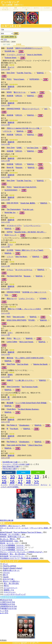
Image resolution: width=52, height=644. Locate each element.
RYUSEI (32, 320)
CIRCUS (19, 96)
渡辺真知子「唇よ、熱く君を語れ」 (13, 554)
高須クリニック (10, 235)
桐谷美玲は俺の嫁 (7, 520)
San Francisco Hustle (30, 387)
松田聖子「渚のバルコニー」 (11, 526)
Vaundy (6, 577)
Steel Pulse (11, 364)
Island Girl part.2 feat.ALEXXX (25, 187)
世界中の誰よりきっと (11, 570)
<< (4, 477)
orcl (46, 109)
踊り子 (6, 575)
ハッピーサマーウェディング (15, 594)
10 (12, 477)
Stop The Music (21, 257)
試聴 (21, 51)
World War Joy (10, 213)
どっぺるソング (10, 2)
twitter (23, 472)
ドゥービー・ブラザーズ (16, 55)
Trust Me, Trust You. (24, 73)
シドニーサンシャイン (32, 226)
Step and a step (19, 317)
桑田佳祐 (10, 358)
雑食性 (10, 375)
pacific (33, 92)
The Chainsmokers (14, 209)
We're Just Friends (26, 342)
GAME (19, 148)
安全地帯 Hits (10, 51)
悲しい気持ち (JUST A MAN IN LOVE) (30, 358)
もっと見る (4, 611)
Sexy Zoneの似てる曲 (11, 466)
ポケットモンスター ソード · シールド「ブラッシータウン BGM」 (25, 528)
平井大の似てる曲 (9, 469)
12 (29, 477)
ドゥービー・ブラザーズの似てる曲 (16, 464)
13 (37, 477)
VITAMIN (43, 299)
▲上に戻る (4, 613)
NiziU (9, 317)
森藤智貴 (11, 87)
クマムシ (10, 270)
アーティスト (26, 9)
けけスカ (6, 573)
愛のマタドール (20, 92)
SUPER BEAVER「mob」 (10, 541)
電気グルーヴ (12, 299)
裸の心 (6, 586)
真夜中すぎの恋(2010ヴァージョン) (29, 48)
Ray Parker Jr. (12, 425)
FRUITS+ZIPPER (10, 566)
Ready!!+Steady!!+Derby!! (13, 568)
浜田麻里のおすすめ (7, 604)
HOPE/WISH (34, 79)
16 (12, 481)
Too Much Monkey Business (28, 409)
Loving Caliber (12, 342)
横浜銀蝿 (10, 403)
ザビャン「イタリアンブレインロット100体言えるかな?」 (22, 552)
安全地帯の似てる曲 (10, 462)
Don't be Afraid (23, 364)
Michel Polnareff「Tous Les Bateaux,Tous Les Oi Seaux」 (21, 532)
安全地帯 (10, 48)
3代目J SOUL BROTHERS (17, 320)
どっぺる (5, 9)
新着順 (19, 44)
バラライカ (7, 131)
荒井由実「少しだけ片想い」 (11, 535)
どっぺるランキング (32, 485)
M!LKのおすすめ (6, 600)
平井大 (9, 79)
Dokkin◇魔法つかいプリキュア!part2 (29, 250)
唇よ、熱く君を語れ (11, 583)
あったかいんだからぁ (24, 270)
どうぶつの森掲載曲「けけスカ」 (12, 545)
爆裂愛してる (9, 590)
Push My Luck (28, 210)
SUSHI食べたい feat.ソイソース (34, 292)
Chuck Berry (11, 409)
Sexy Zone (11, 73)
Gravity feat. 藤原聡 (28, 203)
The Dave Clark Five (14, 276)
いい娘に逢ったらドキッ (25, 380)
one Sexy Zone (33, 148)
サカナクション (10, 592)
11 (20, 477)
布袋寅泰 (10, 96)
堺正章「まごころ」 (7, 543)
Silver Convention (13, 387)
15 (4, 481)
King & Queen (19, 79)
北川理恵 (10, 250)
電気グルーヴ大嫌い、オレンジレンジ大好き (24, 309)
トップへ (4, 485)
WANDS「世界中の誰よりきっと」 (13, 537)
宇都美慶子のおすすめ (8, 609)
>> (36, 481)
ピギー (10, 333)
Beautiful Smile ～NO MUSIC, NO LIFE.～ (30, 232)
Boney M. (10, 167)
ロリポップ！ (35, 643)
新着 (16, 9)
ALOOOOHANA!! (11, 190)
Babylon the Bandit (40, 364)
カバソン (36, 8)
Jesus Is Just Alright (34, 55)
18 (28, 481)
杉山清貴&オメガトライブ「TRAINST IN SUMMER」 (20, 558)
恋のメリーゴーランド (31, 109)
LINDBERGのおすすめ (8, 606)
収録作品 (40, 73)
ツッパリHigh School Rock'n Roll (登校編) (31, 403)
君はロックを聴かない (11, 581)
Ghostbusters (24, 425)
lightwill (24, 643)
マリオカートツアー (14, 226)
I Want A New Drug (35, 445)
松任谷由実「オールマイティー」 (12, 556)
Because (27, 276)
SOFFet (10, 232)
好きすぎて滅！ (9, 579)
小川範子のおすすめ (7, 602)
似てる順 (7, 44)
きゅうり (11, 67)
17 (20, 481)
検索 (16, 33)
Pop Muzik (14, 429)
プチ (5, 40)
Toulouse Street (10, 58)
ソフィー (10, 257)
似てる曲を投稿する (9, 37)
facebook (9, 472)
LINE (38, 472)
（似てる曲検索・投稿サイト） (12, 5)
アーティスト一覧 (16, 485)
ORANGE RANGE (13, 109)
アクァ (10, 245)
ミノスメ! (47, 8)
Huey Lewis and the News (16, 445)
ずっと (6, 564)
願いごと (17, 338)
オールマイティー (11, 588)
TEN (6, 295)
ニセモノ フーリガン (26, 299)
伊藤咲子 (10, 380)
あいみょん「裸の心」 (8, 539)
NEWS (9, 92)
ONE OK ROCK (13, 203)
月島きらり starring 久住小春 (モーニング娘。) (24, 128)
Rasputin (19, 168)
